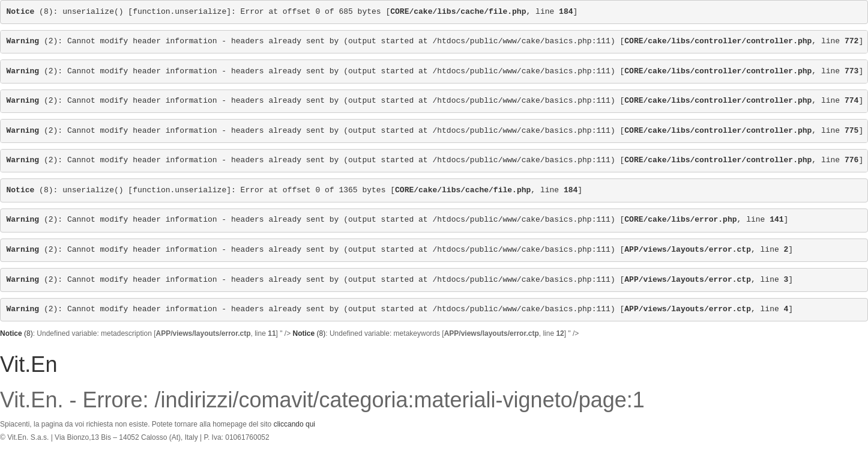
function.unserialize (179, 12)
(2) (32, 41)
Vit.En (29, 364)
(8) (30, 12)
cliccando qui (294, 424)
